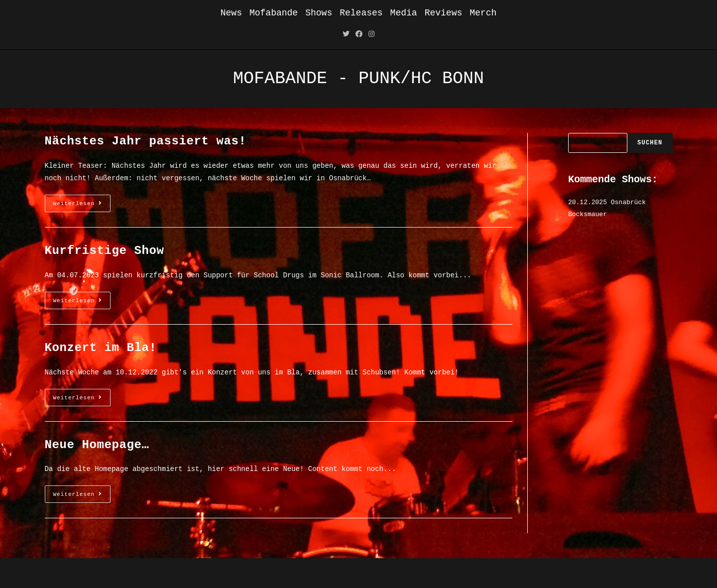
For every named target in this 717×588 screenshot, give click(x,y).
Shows (319, 13)
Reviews (444, 13)
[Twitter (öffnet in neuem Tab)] (346, 35)
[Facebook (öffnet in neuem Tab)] (359, 35)
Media (404, 13)
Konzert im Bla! (101, 348)
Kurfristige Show (105, 251)
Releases (361, 13)
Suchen (650, 143)
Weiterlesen (82, 206)
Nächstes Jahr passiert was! (146, 141)
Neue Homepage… (97, 445)
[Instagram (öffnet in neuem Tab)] (371, 35)
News (231, 13)
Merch (483, 13)
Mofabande (274, 13)
